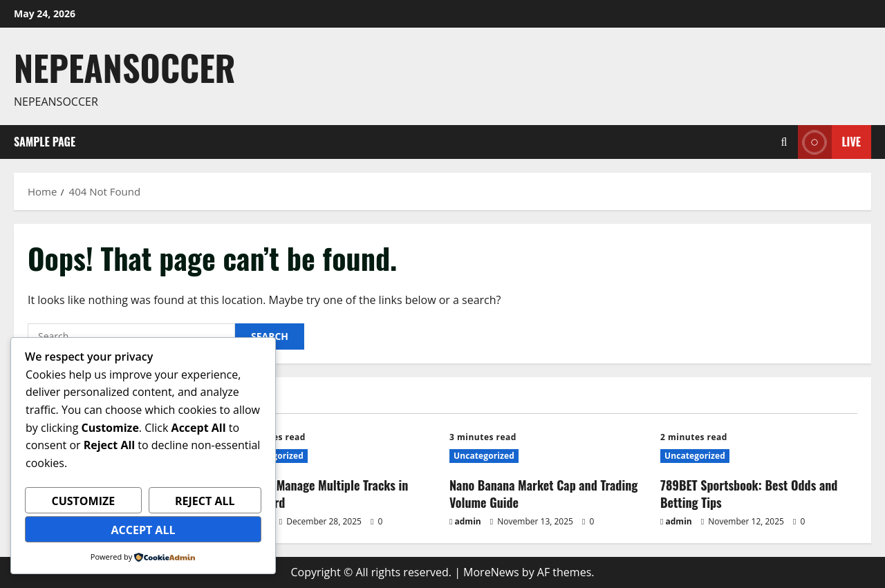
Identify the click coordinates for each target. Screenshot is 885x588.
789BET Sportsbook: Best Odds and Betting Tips (749, 494)
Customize (83, 501)
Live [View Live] (829, 142)
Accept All (143, 530)
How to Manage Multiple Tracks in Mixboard (323, 494)
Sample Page (45, 142)
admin (468, 521)
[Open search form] (784, 142)
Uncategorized (484, 456)
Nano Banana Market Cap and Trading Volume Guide (543, 494)
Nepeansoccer (125, 67)
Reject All (205, 501)
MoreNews (491, 572)
